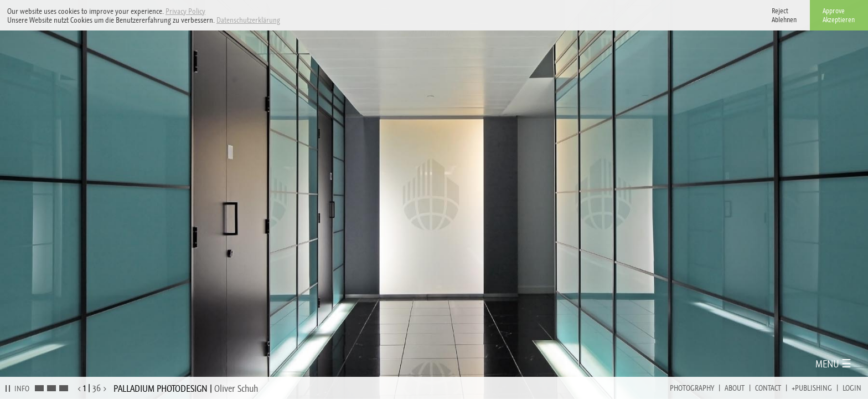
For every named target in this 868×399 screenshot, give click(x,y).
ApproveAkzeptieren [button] (839, 15)
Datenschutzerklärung (248, 20)
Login (852, 388)
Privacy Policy (185, 11)
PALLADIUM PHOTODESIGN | (186, 388)
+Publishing (812, 388)
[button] (283, 21)
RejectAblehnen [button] (784, 15)
